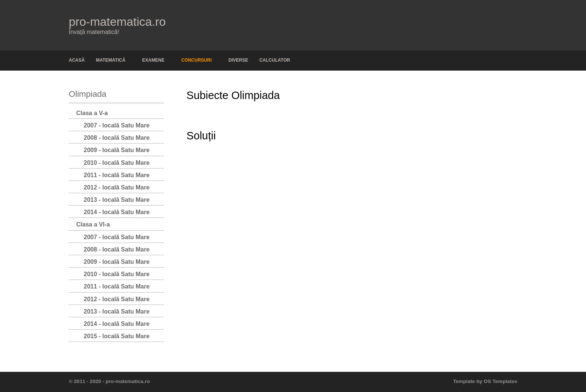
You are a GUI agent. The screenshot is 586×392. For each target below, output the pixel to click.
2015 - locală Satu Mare (117, 336)
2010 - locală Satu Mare (117, 163)
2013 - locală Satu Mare (117, 200)
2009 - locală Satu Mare (117, 150)
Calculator (275, 60)
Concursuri (196, 60)
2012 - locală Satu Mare (117, 187)
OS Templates (500, 381)
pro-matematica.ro (117, 22)
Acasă (77, 60)
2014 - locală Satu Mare (117, 212)
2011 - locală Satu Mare (117, 175)
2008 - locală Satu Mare (117, 138)
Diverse (238, 60)
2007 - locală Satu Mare (117, 125)
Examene (153, 60)
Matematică (111, 60)
